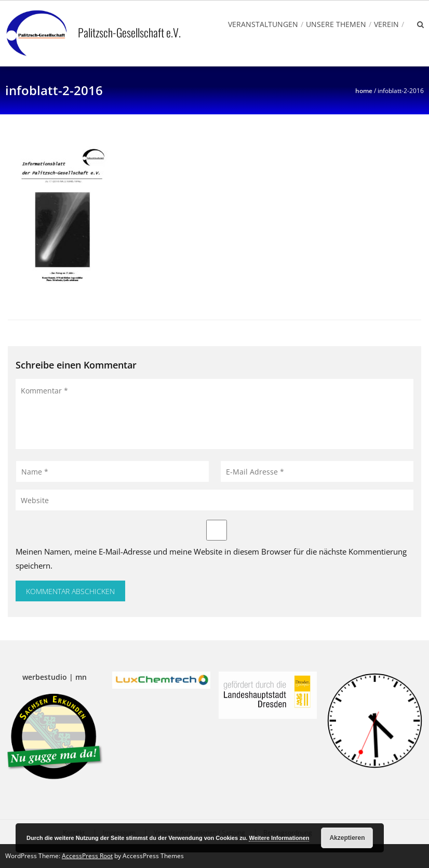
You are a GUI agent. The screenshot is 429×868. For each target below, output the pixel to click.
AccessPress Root (87, 856)
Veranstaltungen (263, 24)
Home (364, 91)
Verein (386, 24)
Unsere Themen (336, 24)
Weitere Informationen (279, 838)
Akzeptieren (347, 838)
